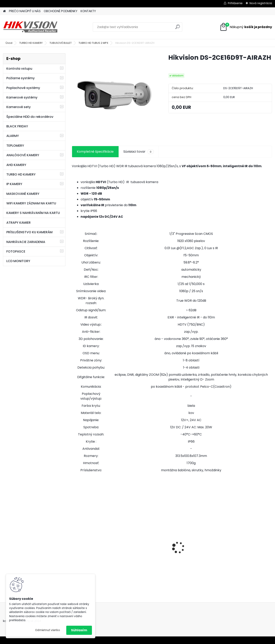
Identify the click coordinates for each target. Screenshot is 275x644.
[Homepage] (4, 11)
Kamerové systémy (22, 97)
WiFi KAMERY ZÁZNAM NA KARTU (31, 203)
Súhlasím (79, 630)
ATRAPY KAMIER (19, 223)
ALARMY (13, 136)
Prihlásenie (235, 3)
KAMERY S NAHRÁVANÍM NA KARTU (33, 213)
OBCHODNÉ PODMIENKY (61, 11)
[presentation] (74, 541)
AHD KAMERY (16, 165)
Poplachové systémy (23, 88)
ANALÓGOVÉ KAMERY (23, 155)
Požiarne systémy (20, 78)
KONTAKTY (88, 11)
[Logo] (30, 27)
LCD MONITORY (18, 261)
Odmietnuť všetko (47, 630)
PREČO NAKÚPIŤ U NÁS (25, 11)
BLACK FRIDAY (17, 126)
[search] (178, 28)
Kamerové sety (19, 107)
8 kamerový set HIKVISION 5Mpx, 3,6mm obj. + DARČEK (96, 544)
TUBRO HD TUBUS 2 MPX (93, 43)
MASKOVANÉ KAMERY (23, 194)
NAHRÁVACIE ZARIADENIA (26, 242)
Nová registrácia (261, 3)
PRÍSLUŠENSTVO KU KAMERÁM (29, 232)
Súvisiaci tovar (139, 152)
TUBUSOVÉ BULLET (61, 43)
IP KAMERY (14, 184)
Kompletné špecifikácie (95, 152)
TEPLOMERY (15, 146)
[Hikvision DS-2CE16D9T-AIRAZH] (114, 95)
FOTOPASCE (16, 251)
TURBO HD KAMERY (31, 43)
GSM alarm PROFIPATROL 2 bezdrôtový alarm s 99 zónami (146, 553)
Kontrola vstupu (19, 69)
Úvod (9, 43)
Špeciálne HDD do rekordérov (30, 117)
